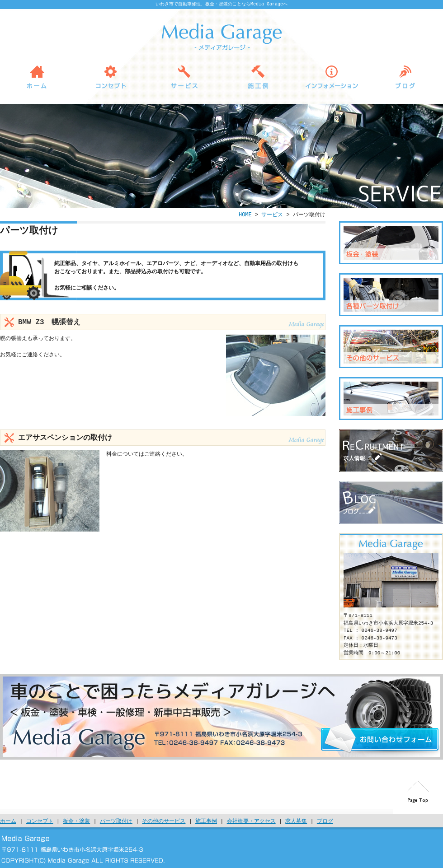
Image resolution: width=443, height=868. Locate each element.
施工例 (258, 77)
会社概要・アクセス (251, 821)
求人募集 (391, 450)
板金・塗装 (391, 243)
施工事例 (206, 821)
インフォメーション (332, 77)
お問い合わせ (380, 738)
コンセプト (111, 77)
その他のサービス (391, 347)
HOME (37, 77)
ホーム (8, 821)
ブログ (405, 77)
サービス (184, 77)
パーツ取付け (391, 295)
